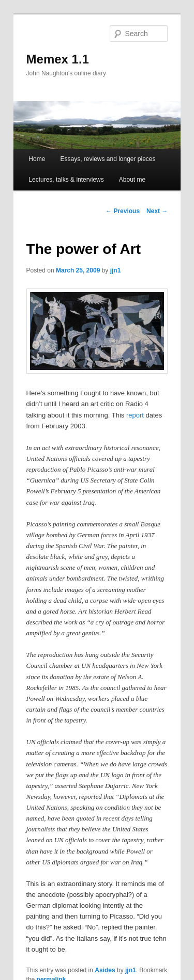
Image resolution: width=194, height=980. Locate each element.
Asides (105, 970)
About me (132, 180)
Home (37, 159)
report (135, 415)
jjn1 (116, 270)
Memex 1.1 (58, 59)
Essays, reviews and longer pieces (108, 159)
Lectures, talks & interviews (66, 180)
